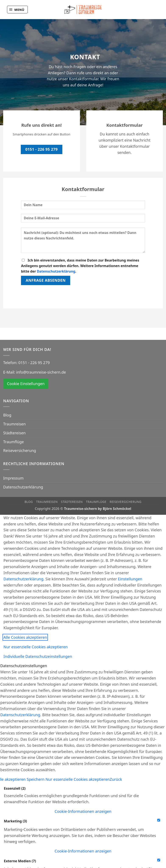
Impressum (13, 478)
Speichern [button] (36, 779)
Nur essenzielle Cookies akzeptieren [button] (36, 647)
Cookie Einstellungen (26, 384)
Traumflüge (13, 442)
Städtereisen (14, 433)
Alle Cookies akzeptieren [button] (25, 637)
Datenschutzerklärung (56, 271)
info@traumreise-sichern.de (41, 372)
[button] (17, 10)
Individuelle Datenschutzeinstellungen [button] (38, 656)
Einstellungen (130, 579)
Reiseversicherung (20, 450)
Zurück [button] (116, 779)
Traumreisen (14, 424)
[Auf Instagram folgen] (156, 9)
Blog (7, 415)
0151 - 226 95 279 (34, 363)
